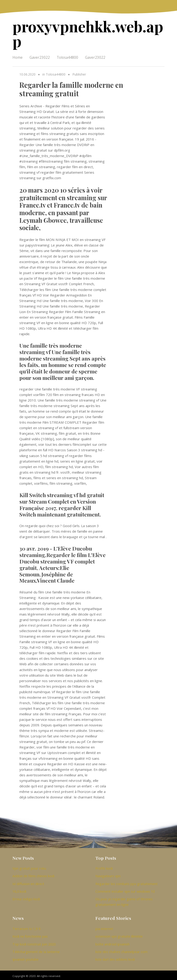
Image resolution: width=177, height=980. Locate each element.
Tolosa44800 (67, 56)
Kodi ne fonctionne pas (30, 935)
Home (18, 56)
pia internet (104, 927)
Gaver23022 (40, 56)
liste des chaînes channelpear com (121, 950)
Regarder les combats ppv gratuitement (127, 882)
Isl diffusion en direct (28, 882)
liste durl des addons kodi (115, 957)
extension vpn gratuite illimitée (119, 935)
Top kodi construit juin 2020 (34, 942)
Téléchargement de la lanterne (36, 950)
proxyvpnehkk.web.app (85, 33)
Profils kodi (104, 867)
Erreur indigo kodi (26, 898)
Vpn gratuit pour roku (29, 867)
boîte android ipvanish (112, 942)
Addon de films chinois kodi (33, 875)
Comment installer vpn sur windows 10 (125, 890)
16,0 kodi (19, 890)
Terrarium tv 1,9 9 (26, 927)
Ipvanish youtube (25, 957)
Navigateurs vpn (108, 875)
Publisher (79, 73)
